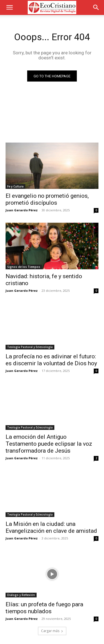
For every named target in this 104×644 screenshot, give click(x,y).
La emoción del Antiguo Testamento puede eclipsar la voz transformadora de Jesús (49, 444)
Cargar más (52, 631)
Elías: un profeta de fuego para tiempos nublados (44, 608)
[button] (9, 7)
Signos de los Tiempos (24, 267)
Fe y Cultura (15, 186)
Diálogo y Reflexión (21, 595)
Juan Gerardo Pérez (22, 210)
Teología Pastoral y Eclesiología (30, 347)
